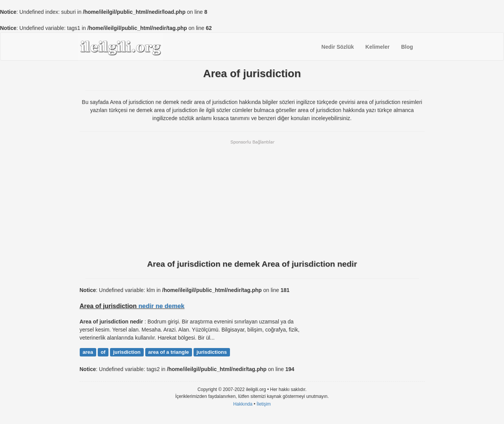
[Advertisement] (252, 199)
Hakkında (243, 404)
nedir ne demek (161, 306)
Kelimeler (377, 47)
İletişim (264, 404)
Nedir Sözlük (338, 47)
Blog (407, 47)
